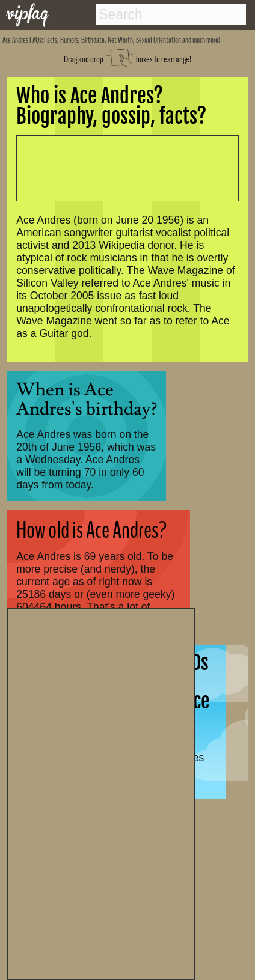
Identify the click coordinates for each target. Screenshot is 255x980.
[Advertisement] (101, 793)
